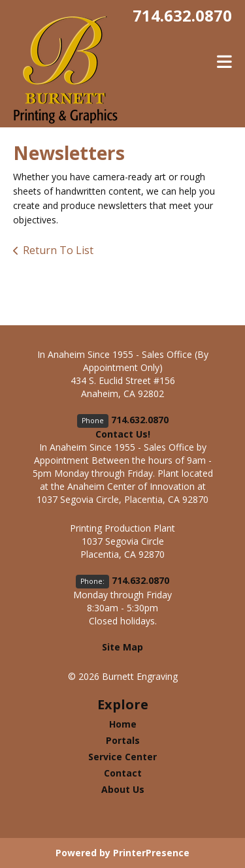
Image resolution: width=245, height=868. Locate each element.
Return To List (58, 250)
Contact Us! (123, 434)
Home (123, 724)
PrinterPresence (151, 853)
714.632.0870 (182, 15)
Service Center (122, 757)
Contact (123, 773)
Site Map (122, 647)
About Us (123, 789)
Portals (123, 740)
